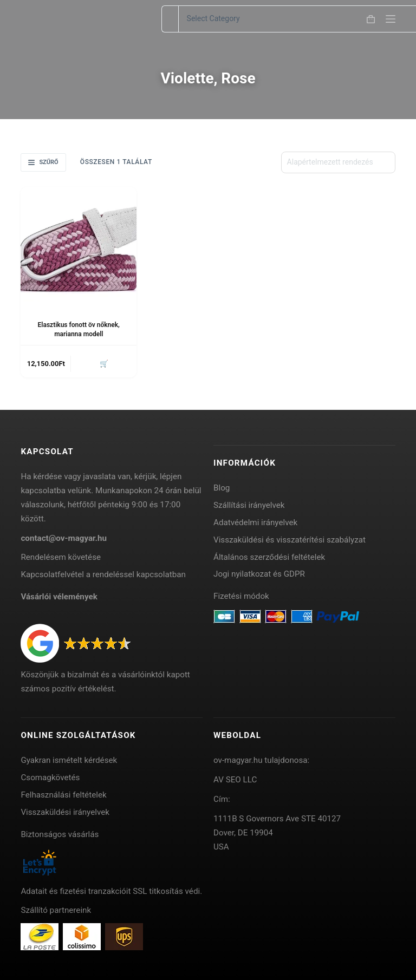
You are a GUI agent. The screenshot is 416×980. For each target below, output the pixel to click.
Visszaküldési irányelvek (65, 812)
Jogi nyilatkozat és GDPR (259, 574)
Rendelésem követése (61, 557)
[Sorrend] (338, 162)
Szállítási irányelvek (249, 505)
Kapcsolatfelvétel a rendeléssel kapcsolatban (103, 574)
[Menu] (391, 19)
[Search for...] (170, 19)
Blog (222, 488)
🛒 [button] (104, 364)
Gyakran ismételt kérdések (69, 760)
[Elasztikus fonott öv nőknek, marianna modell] (79, 245)
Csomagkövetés (50, 778)
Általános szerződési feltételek (269, 557)
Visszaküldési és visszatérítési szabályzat (290, 540)
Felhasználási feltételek (63, 795)
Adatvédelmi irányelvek (255, 522)
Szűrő (43, 162)
